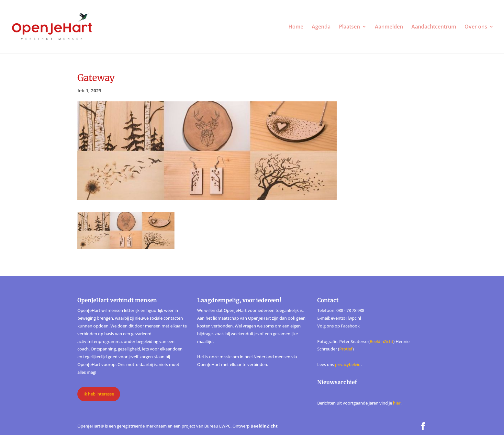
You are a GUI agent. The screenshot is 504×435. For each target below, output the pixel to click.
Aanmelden (389, 27)
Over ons (476, 27)
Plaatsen (349, 27)
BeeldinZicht (381, 341)
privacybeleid (348, 364)
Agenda (321, 27)
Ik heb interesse (99, 394)
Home (296, 27)
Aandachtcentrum (434, 27)
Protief (346, 349)
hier (397, 403)
